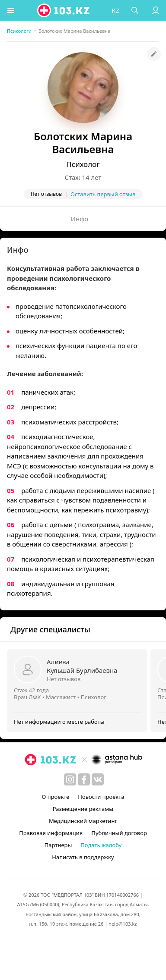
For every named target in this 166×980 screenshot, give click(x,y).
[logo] (64, 10)
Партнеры (58, 845)
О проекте (55, 797)
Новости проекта (101, 797)
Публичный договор (119, 833)
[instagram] (70, 779)
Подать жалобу (101, 845)
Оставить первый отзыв (103, 194)
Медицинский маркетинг (83, 821)
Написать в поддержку (83, 857)
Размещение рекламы (83, 809)
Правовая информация (51, 833)
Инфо (80, 219)
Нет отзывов (64, 679)
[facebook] (84, 779)
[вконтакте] (98, 779)
